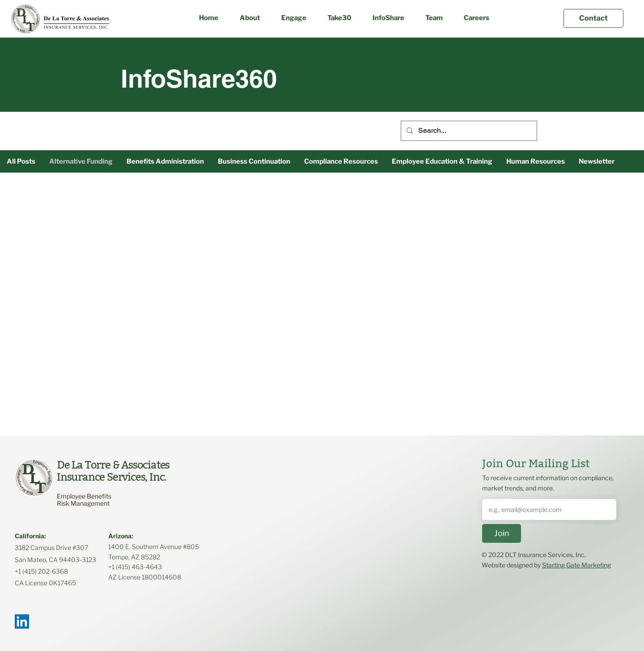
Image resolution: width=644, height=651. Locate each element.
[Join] (502, 533)
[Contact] (593, 18)
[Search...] (468, 131)
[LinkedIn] (22, 621)
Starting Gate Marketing (576, 565)
